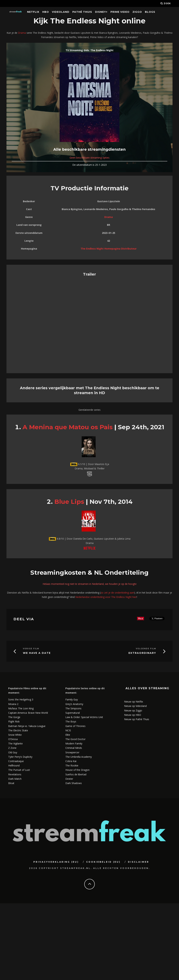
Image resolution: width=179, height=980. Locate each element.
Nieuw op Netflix (134, 702)
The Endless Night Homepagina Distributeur (109, 249)
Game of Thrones (75, 726)
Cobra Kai (71, 761)
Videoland (61, 12)
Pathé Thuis (82, 12)
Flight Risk (14, 721)
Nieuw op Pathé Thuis (137, 719)
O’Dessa (13, 739)
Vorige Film (31, 649)
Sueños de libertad (76, 774)
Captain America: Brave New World (28, 713)
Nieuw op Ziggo (133, 710)
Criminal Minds (74, 748)
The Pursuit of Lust (19, 770)
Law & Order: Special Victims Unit (84, 717)
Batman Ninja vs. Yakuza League (27, 726)
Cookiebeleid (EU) (103, 862)
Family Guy (72, 699)
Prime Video (120, 12)
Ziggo (137, 12)
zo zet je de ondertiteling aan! (117, 593)
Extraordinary (142, 653)
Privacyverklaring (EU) (56, 862)
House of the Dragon (77, 770)
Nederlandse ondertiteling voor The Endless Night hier (106, 597)
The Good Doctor (75, 739)
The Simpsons (73, 708)
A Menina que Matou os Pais (68, 427)
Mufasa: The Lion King (21, 708)
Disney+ (101, 12)
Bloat (11, 783)
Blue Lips (69, 502)
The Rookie (72, 765)
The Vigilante (15, 743)
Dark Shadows (74, 783)
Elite (68, 735)
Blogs (150, 12)
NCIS (68, 730)
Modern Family (74, 743)
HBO (46, 12)
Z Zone (12, 748)
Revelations (15, 774)
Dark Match (15, 779)
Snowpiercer (72, 752)
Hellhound (14, 765)
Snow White (15, 735)
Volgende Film (146, 649)
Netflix (33, 12)
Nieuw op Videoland (135, 706)
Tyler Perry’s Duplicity (20, 757)
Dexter (69, 779)
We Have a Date (37, 653)
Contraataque (16, 761)
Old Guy (13, 752)
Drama (22, 33)
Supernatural (73, 713)
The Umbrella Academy (79, 757)
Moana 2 (13, 704)
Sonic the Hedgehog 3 (21, 699)
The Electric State (18, 730)
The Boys (71, 721)
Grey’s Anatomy (74, 704)
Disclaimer (139, 862)
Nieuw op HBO (133, 715)
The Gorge (14, 717)
